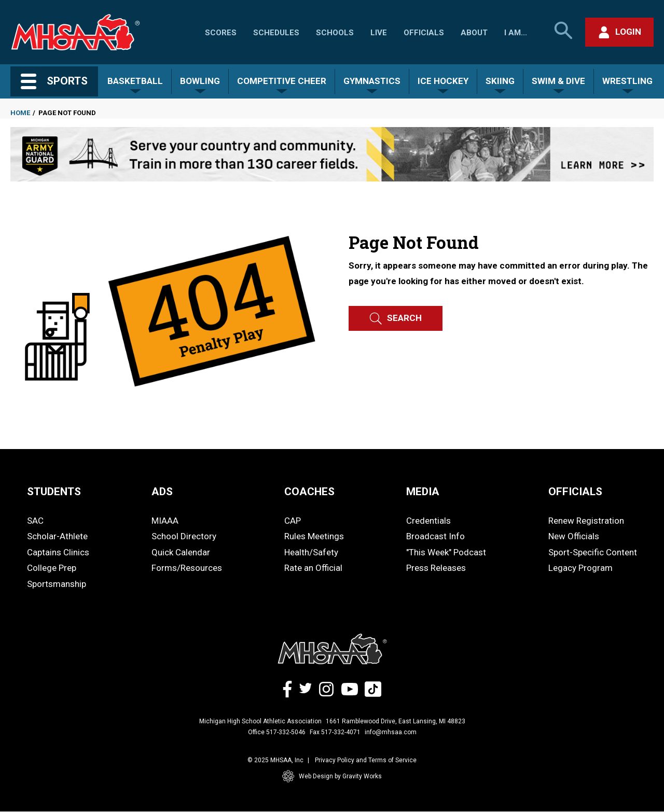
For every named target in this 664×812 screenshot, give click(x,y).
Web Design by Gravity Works (332, 776)
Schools (335, 33)
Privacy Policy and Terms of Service (366, 760)
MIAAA (165, 521)
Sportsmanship (57, 584)
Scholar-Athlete (57, 536)
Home (20, 113)
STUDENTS (54, 492)
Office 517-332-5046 (277, 732)
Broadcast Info (435, 536)
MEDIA (423, 492)
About (474, 33)
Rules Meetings (314, 536)
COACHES (309, 492)
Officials (424, 33)
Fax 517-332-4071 (335, 732)
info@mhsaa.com (391, 732)
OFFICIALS (575, 492)
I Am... (516, 33)
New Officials (574, 536)
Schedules (276, 33)
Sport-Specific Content (593, 552)
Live (379, 33)
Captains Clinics (58, 552)
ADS (162, 492)
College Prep (52, 568)
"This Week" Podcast (446, 552)
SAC (35, 521)
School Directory (184, 536)
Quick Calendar (181, 552)
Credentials (428, 521)
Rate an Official (313, 568)
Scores (221, 33)
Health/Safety (311, 552)
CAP (293, 521)
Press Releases (436, 568)
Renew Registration (586, 521)
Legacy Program (580, 568)
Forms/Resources (187, 568)
